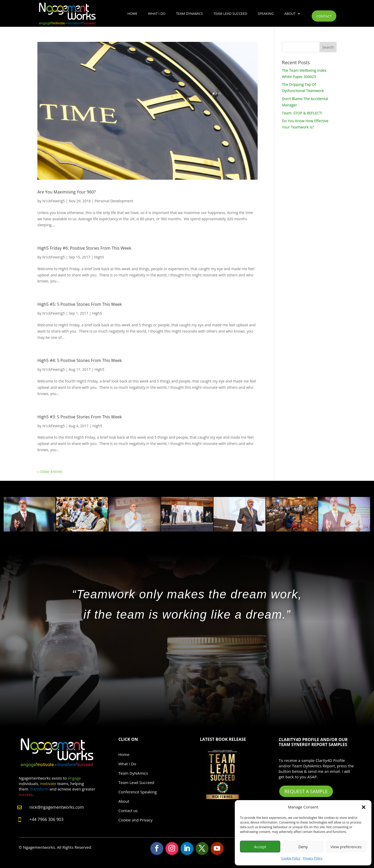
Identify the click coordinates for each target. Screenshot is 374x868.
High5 (99, 257)
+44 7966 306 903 (46, 819)
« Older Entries (50, 472)
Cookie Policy (291, 858)
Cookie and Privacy (136, 820)
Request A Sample (306, 791)
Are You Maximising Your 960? (67, 192)
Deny (303, 847)
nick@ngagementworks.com (57, 807)
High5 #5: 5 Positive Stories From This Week (80, 304)
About (290, 14)
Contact (324, 16)
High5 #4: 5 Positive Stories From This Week (80, 360)
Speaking (266, 14)
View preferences (346, 847)
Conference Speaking (138, 792)
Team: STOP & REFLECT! (302, 113)
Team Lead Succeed (230, 14)
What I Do (157, 14)
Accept (260, 847)
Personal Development (114, 201)
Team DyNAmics (189, 14)
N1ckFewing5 (54, 201)
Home (132, 14)
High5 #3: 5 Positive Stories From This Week (80, 417)
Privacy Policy (313, 858)
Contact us (128, 811)
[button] (364, 807)
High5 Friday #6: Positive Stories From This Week (84, 248)
